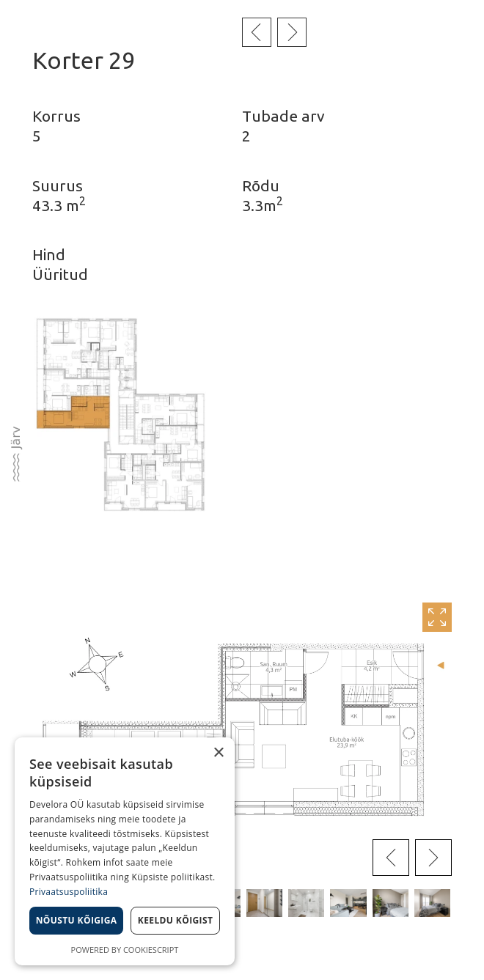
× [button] (218, 753)
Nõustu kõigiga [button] (77, 920)
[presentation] (391, 858)
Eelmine (257, 32)
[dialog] (125, 851)
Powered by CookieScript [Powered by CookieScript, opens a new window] (125, 950)
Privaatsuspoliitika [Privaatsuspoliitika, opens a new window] (69, 892)
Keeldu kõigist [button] (176, 920)
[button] (264, 903)
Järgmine (292, 32)
